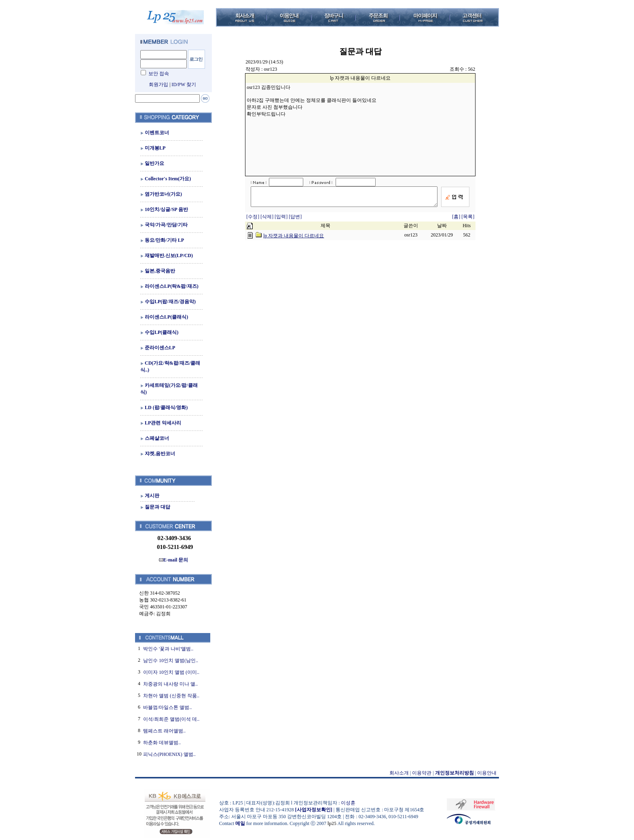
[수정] (253, 220)
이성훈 (348, 803)
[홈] (456, 220)
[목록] (468, 220)
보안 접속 (159, 74)
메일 (240, 823)
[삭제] (267, 220)
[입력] (282, 220)
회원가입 (158, 84)
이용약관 (422, 773)
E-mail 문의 (174, 560)
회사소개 (399, 773)
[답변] (295, 220)
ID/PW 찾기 (184, 84)
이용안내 (487, 773)
